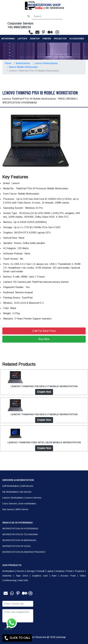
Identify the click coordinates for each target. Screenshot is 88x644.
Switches (7, 576)
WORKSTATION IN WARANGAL (19, 540)
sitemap (61, 637)
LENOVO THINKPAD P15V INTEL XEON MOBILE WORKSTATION (44, 442)
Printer (69, 571)
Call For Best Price (44, 331)
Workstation (8, 571)
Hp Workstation (10, 492)
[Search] (47, 16)
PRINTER (47, 39)
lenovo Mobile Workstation (24, 67)
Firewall (40, 571)
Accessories (77, 39)
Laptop (50, 571)
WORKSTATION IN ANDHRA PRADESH (24, 552)
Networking (8, 39)
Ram (54, 576)
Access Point (68, 576)
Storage (31, 571)
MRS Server (22, 509)
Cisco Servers (10, 503)
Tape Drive (22, 576)
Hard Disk (23, 580)
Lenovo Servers (33, 498)
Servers (21, 571)
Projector (60, 39)
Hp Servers (26, 492)
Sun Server (8, 509)
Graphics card (40, 576)
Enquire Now (44, 392)
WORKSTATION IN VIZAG (16, 546)
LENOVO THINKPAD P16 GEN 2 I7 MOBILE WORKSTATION (44, 386)
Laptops (22, 39)
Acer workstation (27, 503)
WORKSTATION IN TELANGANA (20, 534)
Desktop (35, 39)
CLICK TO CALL (17, 638)
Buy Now (44, 339)
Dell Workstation (11, 486)
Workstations (23, 63)
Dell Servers (27, 486)
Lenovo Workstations (46, 63)
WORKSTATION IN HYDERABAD (20, 528)
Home (8, 63)
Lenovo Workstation (13, 498)
